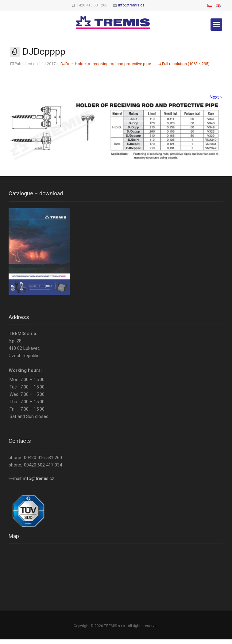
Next (216, 97)
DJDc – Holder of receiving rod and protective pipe (106, 64)
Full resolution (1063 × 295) (186, 64)
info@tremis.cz (131, 5)
